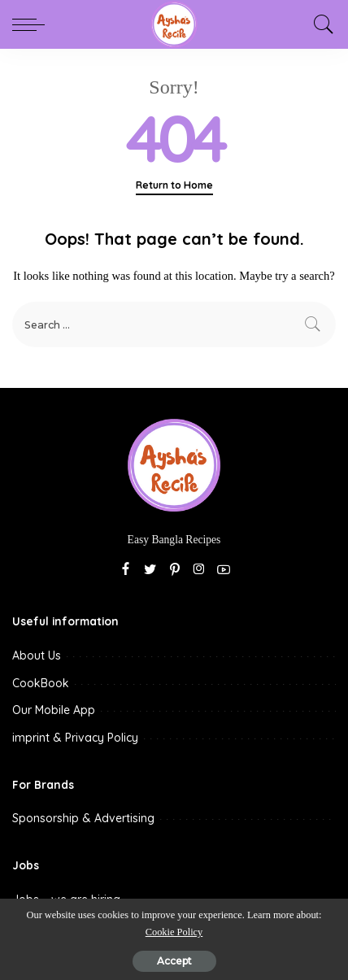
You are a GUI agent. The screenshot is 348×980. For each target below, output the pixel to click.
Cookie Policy (174, 932)
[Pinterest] (175, 570)
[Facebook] (126, 570)
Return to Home (174, 185)
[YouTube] (224, 570)
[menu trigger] (33, 24)
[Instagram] (199, 570)
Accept (174, 961)
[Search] (320, 24)
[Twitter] (150, 570)
